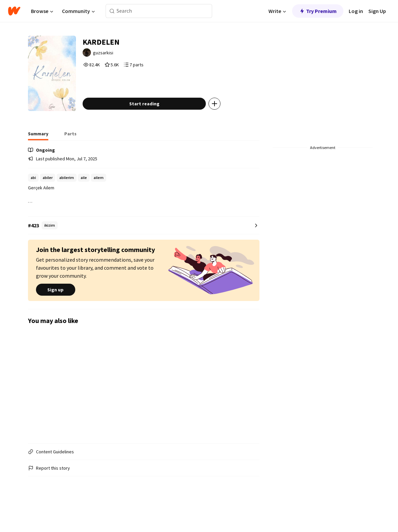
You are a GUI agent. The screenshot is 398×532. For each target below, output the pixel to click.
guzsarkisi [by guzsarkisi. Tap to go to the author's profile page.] (120, 56)
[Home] (14, 11)
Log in (356, 11)
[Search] (112, 11)
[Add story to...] (229, 125)
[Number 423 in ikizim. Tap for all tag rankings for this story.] (144, 246)
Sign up (56, 311)
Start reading (159, 125)
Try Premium (318, 11)
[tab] (38, 157)
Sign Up (377, 11)
